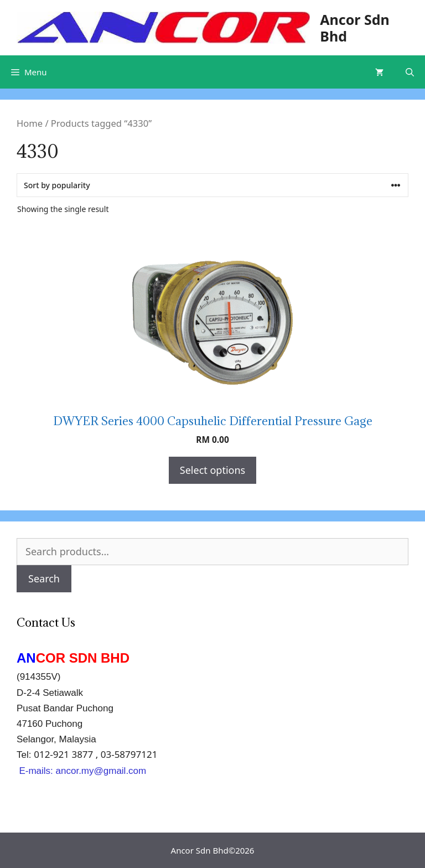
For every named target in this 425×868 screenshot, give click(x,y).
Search (44, 578)
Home (30, 123)
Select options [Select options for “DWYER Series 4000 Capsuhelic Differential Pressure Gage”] (212, 470)
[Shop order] (212, 185)
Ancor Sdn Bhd (355, 28)
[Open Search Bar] (410, 72)
